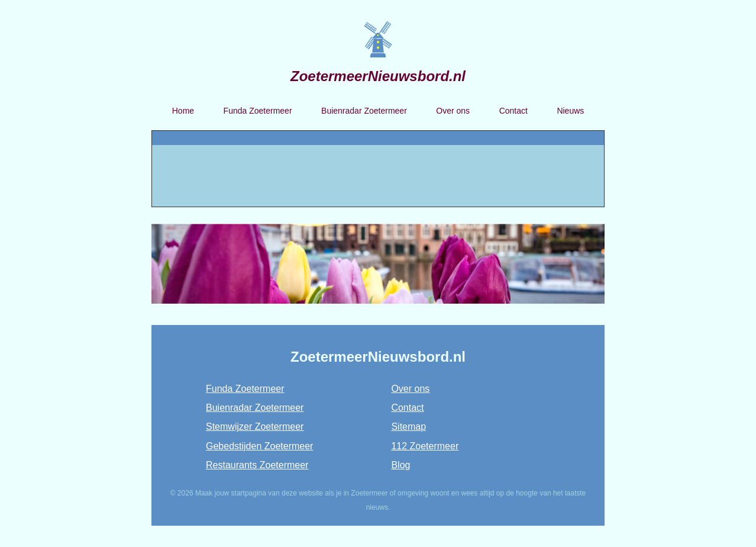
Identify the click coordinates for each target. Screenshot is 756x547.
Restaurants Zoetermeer (257, 465)
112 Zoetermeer (425, 446)
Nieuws (570, 111)
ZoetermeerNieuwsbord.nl (378, 76)
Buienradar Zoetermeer (364, 111)
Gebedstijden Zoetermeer (259, 446)
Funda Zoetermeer (258, 111)
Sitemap (408, 427)
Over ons (453, 111)
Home (183, 111)
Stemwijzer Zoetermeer (255, 427)
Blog (400, 465)
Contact (513, 111)
